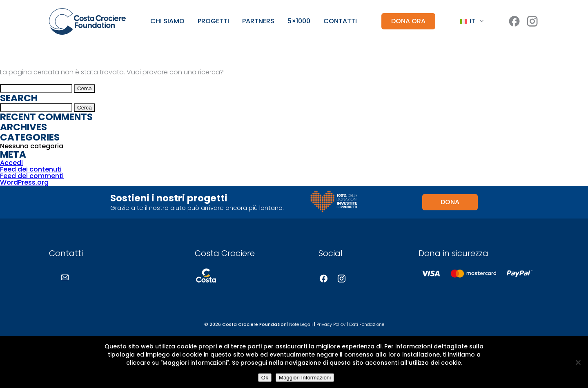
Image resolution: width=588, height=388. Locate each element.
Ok (265, 378)
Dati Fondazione (367, 324)
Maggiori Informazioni (305, 378)
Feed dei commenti (32, 176)
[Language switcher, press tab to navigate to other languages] (472, 21)
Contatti (340, 21)
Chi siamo (167, 21)
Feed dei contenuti (31, 169)
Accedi (11, 163)
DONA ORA (408, 21)
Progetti (213, 21)
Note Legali (301, 324)
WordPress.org (24, 182)
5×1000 (299, 21)
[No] (578, 362)
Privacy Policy (331, 324)
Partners (258, 21)
